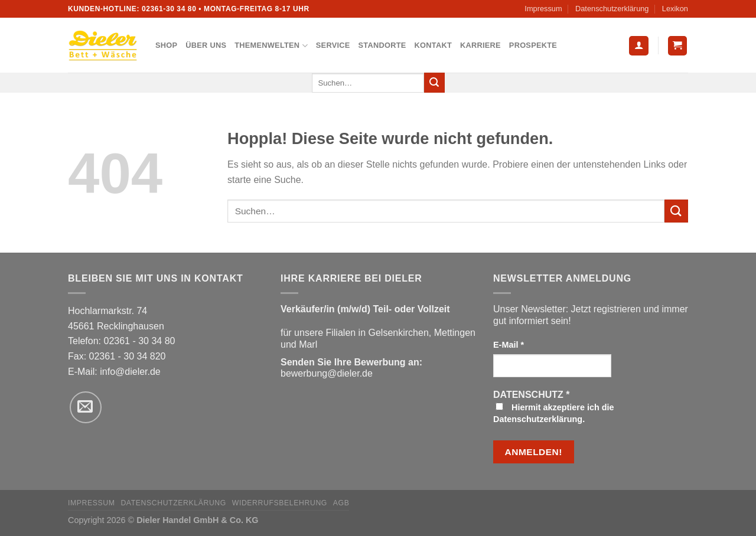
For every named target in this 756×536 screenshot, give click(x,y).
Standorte (382, 45)
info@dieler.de (130, 372)
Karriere (480, 45)
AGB (341, 503)
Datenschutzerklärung (612, 9)
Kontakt (433, 45)
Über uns (206, 45)
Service (333, 45)
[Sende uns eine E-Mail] (86, 407)
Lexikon (675, 9)
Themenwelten (271, 46)
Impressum (543, 9)
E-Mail (509, 345)
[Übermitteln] (434, 83)
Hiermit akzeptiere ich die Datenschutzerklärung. (554, 413)
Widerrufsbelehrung (280, 503)
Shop (166, 45)
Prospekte (533, 45)
